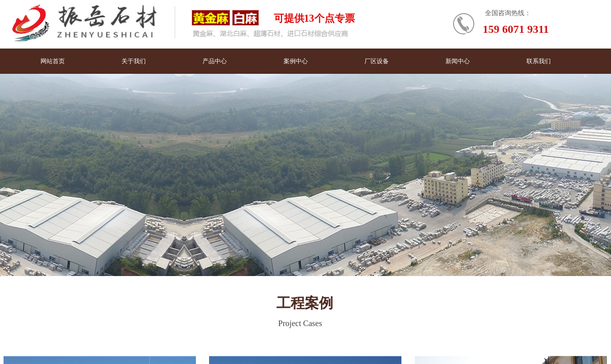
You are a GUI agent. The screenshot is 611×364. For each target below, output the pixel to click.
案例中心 (296, 61)
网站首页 (53, 61)
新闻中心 (458, 61)
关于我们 (134, 61)
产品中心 (215, 61)
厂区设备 (377, 61)
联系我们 (539, 61)
